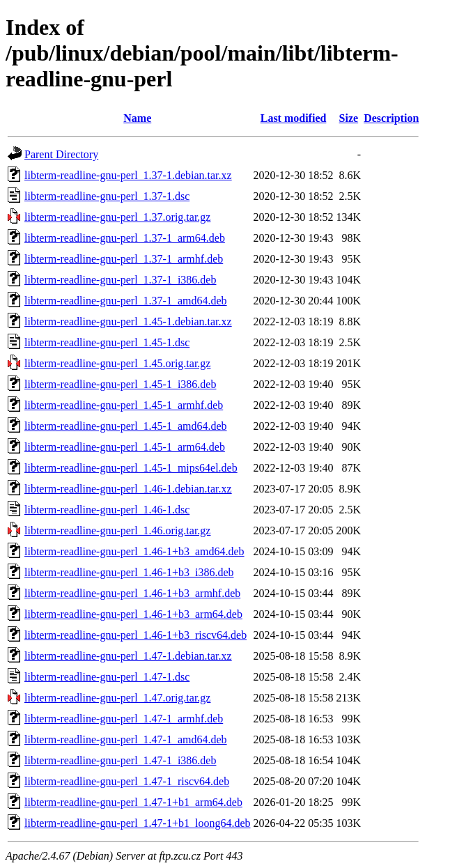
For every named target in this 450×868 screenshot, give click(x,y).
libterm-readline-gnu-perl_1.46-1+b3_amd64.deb (134, 551)
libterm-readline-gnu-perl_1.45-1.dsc (107, 342)
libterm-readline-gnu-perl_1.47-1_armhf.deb (124, 719)
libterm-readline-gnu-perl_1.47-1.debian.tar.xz (128, 656)
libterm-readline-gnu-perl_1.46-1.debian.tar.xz (128, 489)
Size (349, 118)
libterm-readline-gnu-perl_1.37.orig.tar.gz (117, 217)
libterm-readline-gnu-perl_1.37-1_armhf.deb (124, 259)
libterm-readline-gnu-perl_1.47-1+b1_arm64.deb (133, 802)
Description (391, 118)
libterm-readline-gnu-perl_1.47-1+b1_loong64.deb (138, 823)
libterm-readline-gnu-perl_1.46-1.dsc (107, 510)
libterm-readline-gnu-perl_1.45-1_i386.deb (120, 384)
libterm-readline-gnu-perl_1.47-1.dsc (107, 677)
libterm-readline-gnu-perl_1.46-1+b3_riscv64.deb (135, 635)
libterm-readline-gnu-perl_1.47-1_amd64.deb (126, 739)
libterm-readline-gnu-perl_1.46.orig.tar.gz (117, 530)
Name (137, 118)
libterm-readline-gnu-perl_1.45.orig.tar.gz (117, 363)
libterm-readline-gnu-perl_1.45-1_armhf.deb (124, 405)
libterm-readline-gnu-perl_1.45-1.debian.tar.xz (128, 321)
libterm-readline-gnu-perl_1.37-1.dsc (107, 196)
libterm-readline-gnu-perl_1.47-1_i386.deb (120, 760)
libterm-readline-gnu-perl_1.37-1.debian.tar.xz (128, 175)
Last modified (294, 118)
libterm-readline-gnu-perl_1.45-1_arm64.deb (125, 447)
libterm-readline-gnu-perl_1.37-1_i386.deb (120, 280)
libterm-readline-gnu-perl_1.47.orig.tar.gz (117, 698)
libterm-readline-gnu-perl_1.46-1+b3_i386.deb (129, 572)
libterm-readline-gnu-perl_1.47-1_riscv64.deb (127, 781)
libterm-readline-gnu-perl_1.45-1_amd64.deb (126, 426)
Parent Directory (61, 154)
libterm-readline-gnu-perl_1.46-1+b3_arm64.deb (133, 614)
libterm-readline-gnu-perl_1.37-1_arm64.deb (125, 238)
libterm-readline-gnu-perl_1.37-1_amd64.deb (126, 301)
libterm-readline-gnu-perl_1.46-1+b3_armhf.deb (132, 593)
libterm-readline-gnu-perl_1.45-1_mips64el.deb (131, 468)
